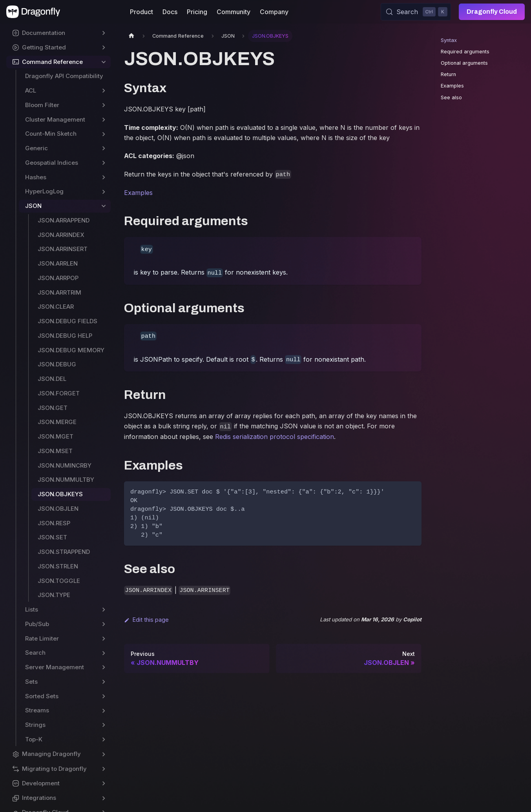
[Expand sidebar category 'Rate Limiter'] (104, 639)
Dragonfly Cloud (492, 12)
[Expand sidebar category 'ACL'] (104, 91)
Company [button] (274, 12)
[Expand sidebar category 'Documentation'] (104, 33)
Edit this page (146, 620)
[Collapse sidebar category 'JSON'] (104, 206)
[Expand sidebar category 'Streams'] (104, 711)
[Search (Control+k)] (416, 12)
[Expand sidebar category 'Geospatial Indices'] (104, 163)
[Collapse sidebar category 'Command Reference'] (104, 62)
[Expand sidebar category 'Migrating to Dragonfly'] (104, 769)
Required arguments (465, 52)
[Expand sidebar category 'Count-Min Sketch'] (104, 134)
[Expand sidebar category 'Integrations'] (104, 798)
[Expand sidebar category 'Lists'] (104, 610)
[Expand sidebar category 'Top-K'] (104, 740)
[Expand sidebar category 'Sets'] (104, 682)
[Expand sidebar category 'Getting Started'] (104, 48)
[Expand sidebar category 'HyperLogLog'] (104, 192)
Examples (138, 193)
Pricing (197, 12)
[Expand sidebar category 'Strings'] (104, 725)
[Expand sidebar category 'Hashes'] (104, 178)
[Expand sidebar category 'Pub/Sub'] (104, 624)
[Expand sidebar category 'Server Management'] (104, 667)
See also (451, 97)
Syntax (449, 40)
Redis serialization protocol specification (275, 437)
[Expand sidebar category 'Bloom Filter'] (104, 105)
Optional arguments (464, 63)
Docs (170, 12)
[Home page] (131, 36)
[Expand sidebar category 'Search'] (104, 653)
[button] (58, 754)
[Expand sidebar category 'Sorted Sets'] (104, 696)
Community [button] (234, 12)
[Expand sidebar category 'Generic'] (104, 148)
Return (448, 74)
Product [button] (141, 12)
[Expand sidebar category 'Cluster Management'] (104, 120)
